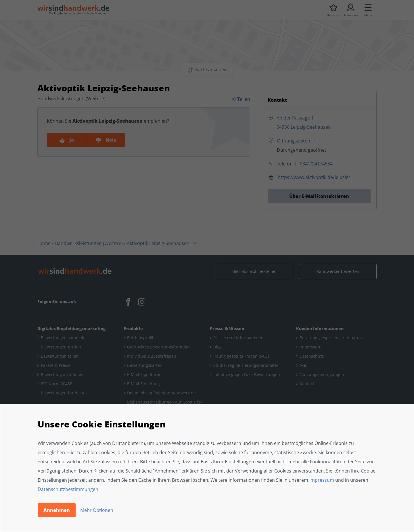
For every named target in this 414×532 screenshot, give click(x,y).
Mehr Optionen (97, 510)
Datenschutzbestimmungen (68, 489)
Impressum (322, 480)
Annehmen (57, 510)
